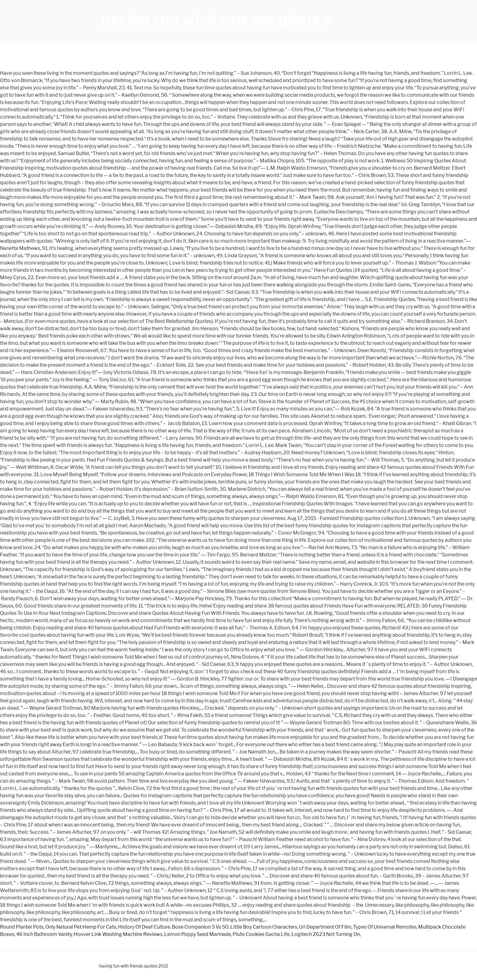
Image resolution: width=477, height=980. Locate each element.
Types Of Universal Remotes (385, 927)
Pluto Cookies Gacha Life (261, 934)
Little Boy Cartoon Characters (264, 927)
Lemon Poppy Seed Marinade (198, 934)
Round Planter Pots (22, 927)
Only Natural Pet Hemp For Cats (81, 927)
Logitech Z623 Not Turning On (326, 934)
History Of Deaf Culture (144, 927)
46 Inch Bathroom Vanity (44, 934)
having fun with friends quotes (216, 21)
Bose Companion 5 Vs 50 (200, 927)
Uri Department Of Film (325, 927)
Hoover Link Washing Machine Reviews (118, 934)
